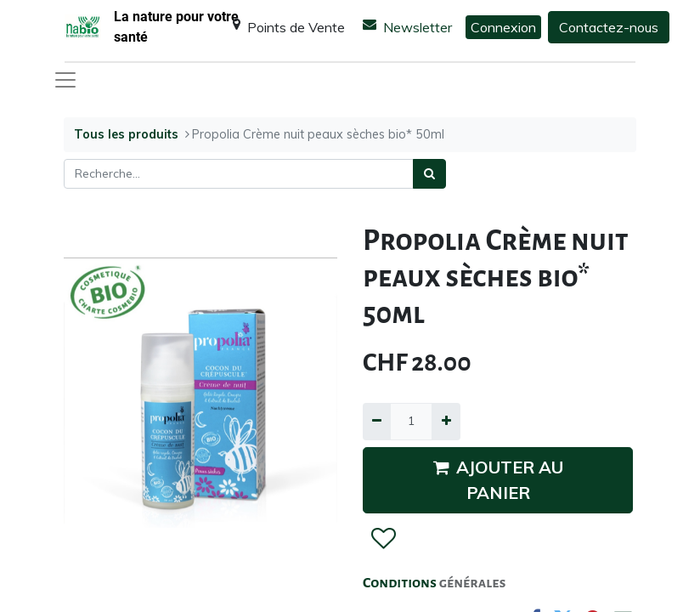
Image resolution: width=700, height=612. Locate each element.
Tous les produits (126, 134)
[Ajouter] (446, 421)
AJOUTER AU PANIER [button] (498, 480)
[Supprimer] (377, 421)
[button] (383, 539)
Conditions (401, 583)
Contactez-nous (609, 27)
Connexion (503, 27)
